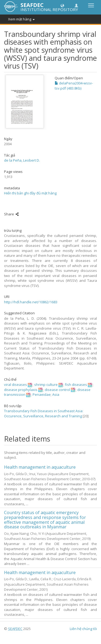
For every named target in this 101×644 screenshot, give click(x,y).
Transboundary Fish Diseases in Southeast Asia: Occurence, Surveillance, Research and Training (44, 413)
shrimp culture (46, 385)
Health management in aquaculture (40, 467)
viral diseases (15, 385)
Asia (56, 394)
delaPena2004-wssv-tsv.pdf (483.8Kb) (74, 86)
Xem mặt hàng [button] (21, 19)
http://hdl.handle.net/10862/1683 (31, 302)
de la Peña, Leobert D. (22, 160)
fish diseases (76, 385)
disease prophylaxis (21, 390)
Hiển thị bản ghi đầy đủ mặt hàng (30, 193)
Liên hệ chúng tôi (83, 629)
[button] (62, 5)
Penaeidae (42, 394)
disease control (57, 390)
